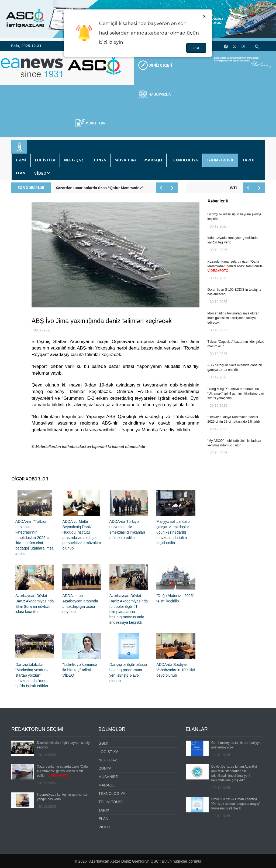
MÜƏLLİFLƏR (95, 123)
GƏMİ (21, 160)
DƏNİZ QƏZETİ (160, 66)
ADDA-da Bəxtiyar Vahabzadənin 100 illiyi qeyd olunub (175, 670)
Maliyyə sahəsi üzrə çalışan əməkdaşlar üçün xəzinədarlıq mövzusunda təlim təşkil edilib (173, 532)
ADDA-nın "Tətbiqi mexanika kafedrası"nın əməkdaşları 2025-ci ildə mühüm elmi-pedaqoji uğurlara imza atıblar (34, 538)
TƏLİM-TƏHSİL (220, 160)
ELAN (21, 173)
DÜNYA (99, 160)
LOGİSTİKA (45, 160)
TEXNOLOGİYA (184, 160)
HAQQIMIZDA (160, 94)
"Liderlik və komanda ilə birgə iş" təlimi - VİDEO (80, 670)
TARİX (248, 160)
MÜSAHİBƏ (125, 160)
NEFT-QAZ (74, 160)
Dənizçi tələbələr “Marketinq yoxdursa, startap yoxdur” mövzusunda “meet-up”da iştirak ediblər (33, 675)
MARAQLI (153, 160)
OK (196, 48)
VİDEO (40, 173)
